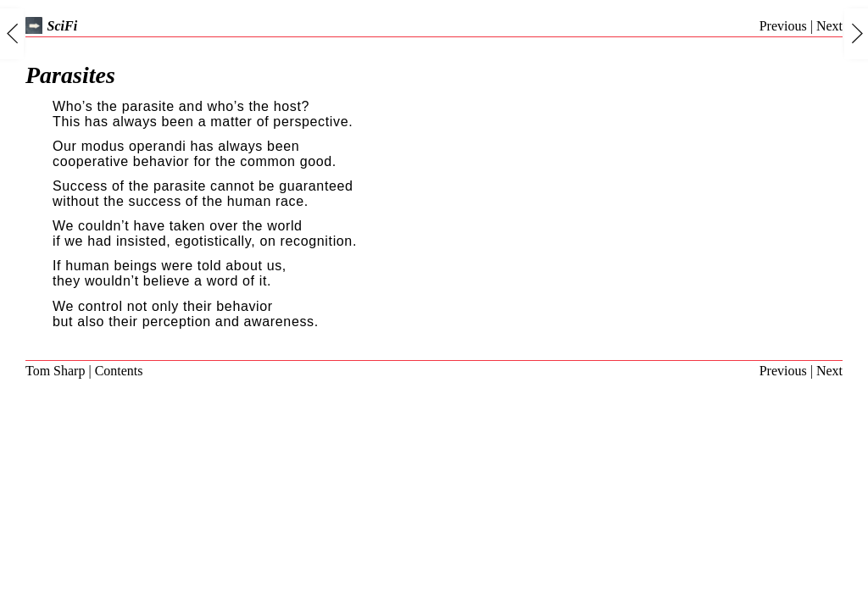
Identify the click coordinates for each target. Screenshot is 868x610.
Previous (783, 26)
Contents (119, 371)
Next (829, 26)
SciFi (51, 26)
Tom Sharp (55, 371)
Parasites (70, 75)
